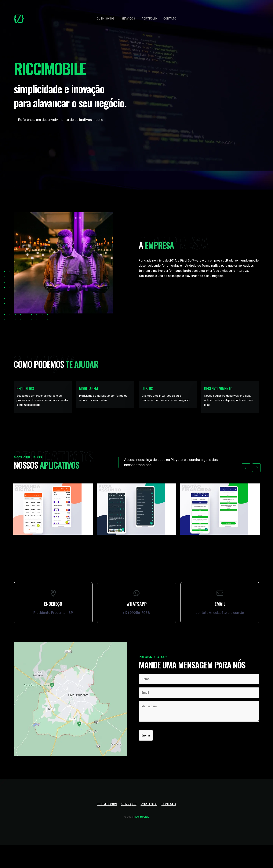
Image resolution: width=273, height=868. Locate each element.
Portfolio (149, 19)
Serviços (128, 19)
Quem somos (106, 19)
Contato (170, 19)
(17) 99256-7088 (137, 613)
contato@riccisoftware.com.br (220, 613)
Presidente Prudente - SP (53, 613)
